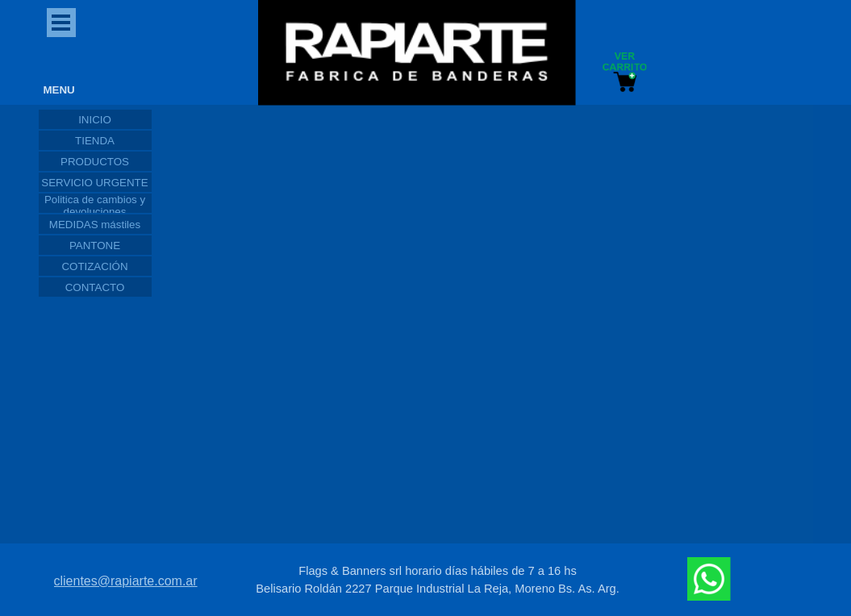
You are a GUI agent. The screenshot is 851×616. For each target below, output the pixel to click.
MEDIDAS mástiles (95, 225)
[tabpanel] (438, 580)
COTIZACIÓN (94, 266)
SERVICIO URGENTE (94, 183)
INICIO (95, 120)
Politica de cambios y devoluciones (95, 206)
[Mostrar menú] (61, 23)
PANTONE (95, 246)
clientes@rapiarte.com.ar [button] (126, 581)
